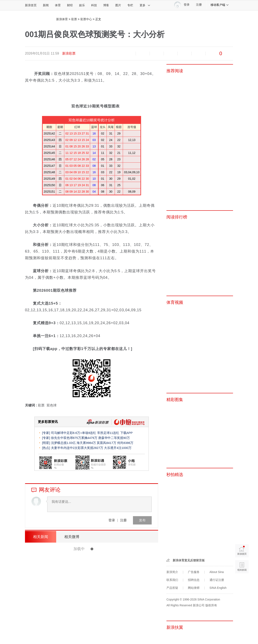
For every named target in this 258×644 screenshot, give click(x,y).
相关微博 (72, 537)
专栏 (130, 5)
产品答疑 (172, 588)
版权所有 (211, 605)
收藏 (157, 54)
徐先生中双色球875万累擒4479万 (75, 438)
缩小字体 (129, 54)
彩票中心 (86, 19)
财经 (70, 5)
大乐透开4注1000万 (118, 448)
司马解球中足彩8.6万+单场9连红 (74, 433)
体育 (58, 5)
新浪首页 (31, 5)
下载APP (127, 433)
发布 (142, 520)
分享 (198, 54)
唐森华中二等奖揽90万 (114, 438)
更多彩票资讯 (48, 422)
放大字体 (143, 54)
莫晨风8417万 (106, 443)
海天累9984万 (86, 443)
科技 (94, 5)
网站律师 (194, 588)
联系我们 (172, 580)
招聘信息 (194, 580)
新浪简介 (172, 572)
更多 (145, 5)
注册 (199, 5)
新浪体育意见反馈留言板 (189, 560)
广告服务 (194, 572)
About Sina (217, 572)
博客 (106, 5)
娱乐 (82, 5)
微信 (185, 54)
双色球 (52, 405)
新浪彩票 (69, 53)
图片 (118, 5)
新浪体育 (62, 19)
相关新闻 (41, 537)
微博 (171, 54)
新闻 (46, 5)
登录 (112, 520)
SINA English (218, 588)
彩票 (74, 19)
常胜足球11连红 (108, 433)
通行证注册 (217, 580)
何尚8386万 (125, 443)
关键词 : (31, 405)
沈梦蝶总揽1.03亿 (63, 443)
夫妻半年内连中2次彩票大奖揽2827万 (77, 448)
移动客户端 (220, 5)
